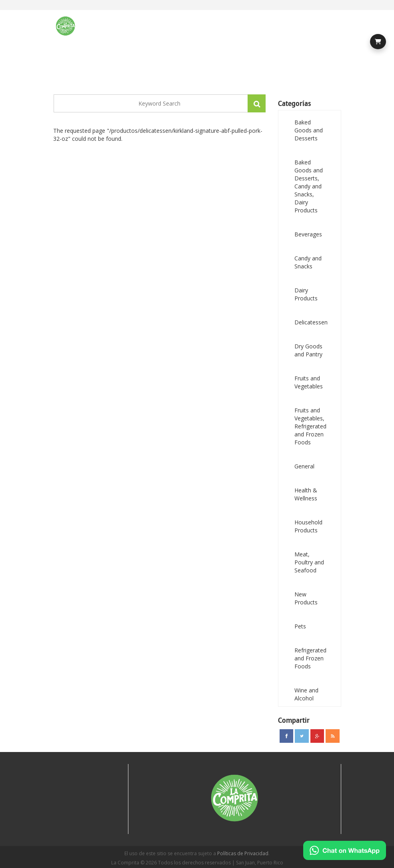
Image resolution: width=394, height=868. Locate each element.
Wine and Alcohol (306, 694)
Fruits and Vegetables (309, 382)
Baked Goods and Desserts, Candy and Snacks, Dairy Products (309, 186)
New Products (306, 598)
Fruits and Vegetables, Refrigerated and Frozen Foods (310, 426)
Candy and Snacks (308, 262)
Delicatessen (311, 322)
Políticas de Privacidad (243, 853)
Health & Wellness (306, 494)
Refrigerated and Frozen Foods (310, 658)
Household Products (308, 526)
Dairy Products (306, 294)
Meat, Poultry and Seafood (309, 562)
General (304, 466)
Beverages (308, 234)
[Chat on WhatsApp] (345, 850)
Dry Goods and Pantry (308, 350)
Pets (300, 626)
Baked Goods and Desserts (309, 130)
